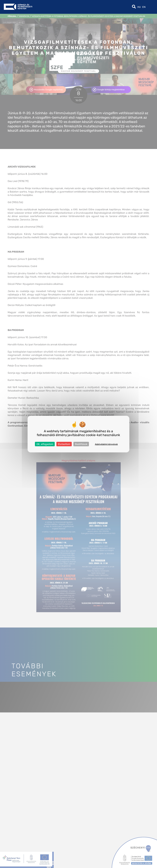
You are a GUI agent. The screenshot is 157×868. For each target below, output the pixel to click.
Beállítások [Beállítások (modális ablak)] (81, 444)
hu (139, 7)
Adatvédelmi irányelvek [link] (106, 444)
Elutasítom (64, 444)
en (144, 7)
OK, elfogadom (45, 444)
